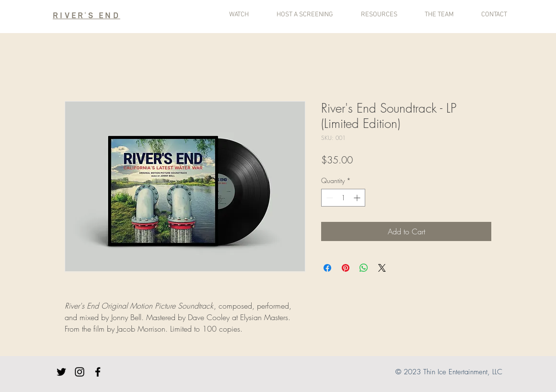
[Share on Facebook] (327, 268)
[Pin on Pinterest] (346, 268)
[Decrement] (329, 198)
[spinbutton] (343, 198)
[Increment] (358, 198)
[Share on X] (382, 268)
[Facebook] (98, 372)
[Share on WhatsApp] (364, 268)
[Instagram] (80, 372)
